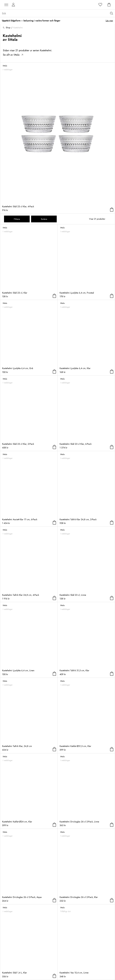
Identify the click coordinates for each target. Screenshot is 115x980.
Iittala (13, 39)
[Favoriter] (100, 5)
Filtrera (17, 219)
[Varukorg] (109, 5)
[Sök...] (58, 13)
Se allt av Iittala (13, 55)
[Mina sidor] (13, 5)
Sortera (44, 219)
